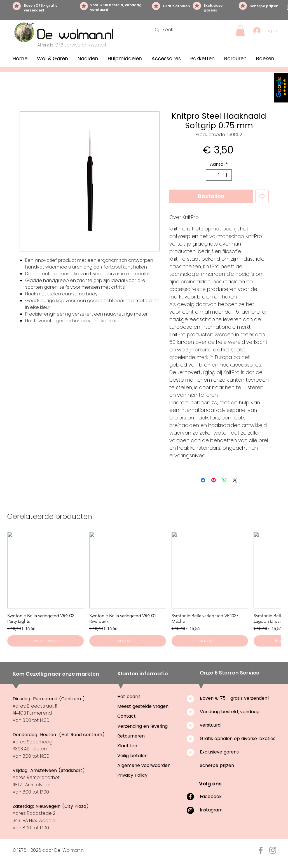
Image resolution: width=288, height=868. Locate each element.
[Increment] (227, 175)
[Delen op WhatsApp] (224, 480)
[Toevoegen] (262, 196)
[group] (144, 589)
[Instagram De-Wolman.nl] (273, 850)
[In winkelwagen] (46, 641)
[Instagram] (190, 810)
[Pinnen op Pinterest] (214, 480)
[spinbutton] (219, 175)
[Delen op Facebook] (203, 480)
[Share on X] (235, 480)
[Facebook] (190, 797)
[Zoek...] (189, 30)
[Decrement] (211, 175)
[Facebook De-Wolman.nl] (261, 850)
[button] (240, 31)
